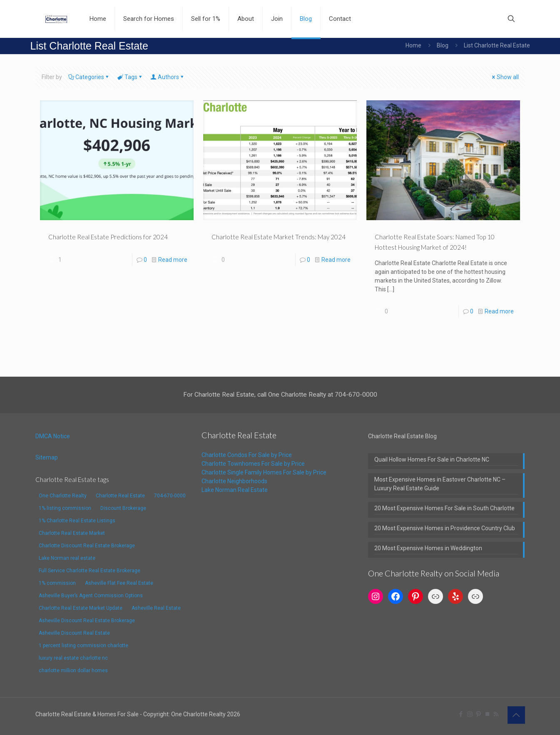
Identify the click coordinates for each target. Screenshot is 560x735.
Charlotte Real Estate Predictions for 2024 (108, 237)
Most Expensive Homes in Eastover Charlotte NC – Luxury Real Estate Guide (440, 484)
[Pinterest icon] (479, 714)
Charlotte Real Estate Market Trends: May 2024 (279, 237)
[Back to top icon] (516, 715)
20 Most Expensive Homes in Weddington (428, 548)
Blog (443, 45)
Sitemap (47, 457)
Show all (505, 77)
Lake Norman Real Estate (235, 490)
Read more (173, 260)
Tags (130, 77)
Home (413, 45)
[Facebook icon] (461, 714)
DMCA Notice (53, 436)
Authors (168, 77)
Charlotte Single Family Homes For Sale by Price (264, 472)
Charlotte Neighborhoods (234, 481)
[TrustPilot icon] (487, 714)
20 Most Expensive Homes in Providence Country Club (445, 528)
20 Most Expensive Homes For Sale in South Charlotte (444, 508)
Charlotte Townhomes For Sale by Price (253, 464)
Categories (89, 77)
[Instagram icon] (470, 714)
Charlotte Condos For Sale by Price (247, 455)
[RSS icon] (496, 714)
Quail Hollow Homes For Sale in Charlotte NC (432, 459)
